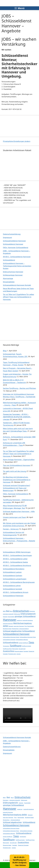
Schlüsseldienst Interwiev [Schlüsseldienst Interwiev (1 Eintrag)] (9, 640)
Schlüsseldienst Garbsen (13, 575)
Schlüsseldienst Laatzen (12, 572)
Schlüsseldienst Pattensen (13, 596)
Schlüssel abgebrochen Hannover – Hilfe (19, 511)
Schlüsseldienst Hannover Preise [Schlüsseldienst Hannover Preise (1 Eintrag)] (28, 637)
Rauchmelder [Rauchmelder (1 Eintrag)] (31, 626)
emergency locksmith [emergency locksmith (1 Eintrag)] (8, 614)
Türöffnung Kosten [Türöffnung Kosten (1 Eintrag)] (26, 646)
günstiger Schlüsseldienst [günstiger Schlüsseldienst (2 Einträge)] (25, 616)
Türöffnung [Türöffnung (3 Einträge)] (16, 646)
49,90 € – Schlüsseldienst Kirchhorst (17, 565)
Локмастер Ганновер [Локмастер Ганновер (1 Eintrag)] (23, 845)
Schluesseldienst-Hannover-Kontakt (17, 285)
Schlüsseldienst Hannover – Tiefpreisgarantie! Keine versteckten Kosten (17, 266)
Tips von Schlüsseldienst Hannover (17, 465)
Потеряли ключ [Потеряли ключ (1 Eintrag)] (12, 654)
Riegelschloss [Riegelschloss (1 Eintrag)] (15, 629)
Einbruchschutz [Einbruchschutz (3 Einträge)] (21, 611)
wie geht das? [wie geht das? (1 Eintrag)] (22, 649)
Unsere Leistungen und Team (15, 517)
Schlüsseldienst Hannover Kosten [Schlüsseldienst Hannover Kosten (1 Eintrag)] (11, 637)
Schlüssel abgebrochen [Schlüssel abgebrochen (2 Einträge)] (12, 631)
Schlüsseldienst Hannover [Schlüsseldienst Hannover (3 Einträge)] (16, 634)
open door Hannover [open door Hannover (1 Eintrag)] (19, 626)
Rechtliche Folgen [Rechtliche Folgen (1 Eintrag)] (7, 629)
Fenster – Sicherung (11, 529)
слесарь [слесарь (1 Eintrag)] (19, 654)
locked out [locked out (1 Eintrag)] (19, 620)
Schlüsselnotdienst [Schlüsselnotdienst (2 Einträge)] (11, 642)
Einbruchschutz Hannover (13, 272)
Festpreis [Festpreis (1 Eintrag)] (5, 617)
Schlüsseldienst (9, 260)
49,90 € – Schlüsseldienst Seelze (15, 562)
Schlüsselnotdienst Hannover (14, 241)
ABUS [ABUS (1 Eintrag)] (4, 611)
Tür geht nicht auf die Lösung (15, 471)
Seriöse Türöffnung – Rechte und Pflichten (19, 388)
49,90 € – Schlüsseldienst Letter (15, 559)
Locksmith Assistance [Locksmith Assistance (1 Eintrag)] (28, 620)
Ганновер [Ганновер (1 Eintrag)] (26, 651)
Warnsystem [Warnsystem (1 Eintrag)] (15, 649)
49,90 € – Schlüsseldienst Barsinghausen (19, 582)
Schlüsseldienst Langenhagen (15, 579)
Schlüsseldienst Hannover (13, 244)
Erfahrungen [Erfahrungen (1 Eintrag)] (17, 614)
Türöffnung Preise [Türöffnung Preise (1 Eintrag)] (7, 649)
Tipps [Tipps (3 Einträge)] (31, 642)
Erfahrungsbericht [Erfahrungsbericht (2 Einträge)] (28, 614)
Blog (5, 351)
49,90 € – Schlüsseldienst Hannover (17, 257)
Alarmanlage (8, 278)
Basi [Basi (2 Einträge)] (8, 611)
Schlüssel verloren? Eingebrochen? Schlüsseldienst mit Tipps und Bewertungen (16, 488)
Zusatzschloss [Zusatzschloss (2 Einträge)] (9, 651)
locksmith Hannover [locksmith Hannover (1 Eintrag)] (8, 624)
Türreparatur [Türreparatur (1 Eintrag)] (6, 646)
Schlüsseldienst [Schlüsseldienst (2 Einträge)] (28, 631)
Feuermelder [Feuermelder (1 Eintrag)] (11, 617)
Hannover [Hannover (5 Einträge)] (10, 620)
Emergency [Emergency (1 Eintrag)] (32, 611)
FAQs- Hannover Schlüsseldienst (16, 247)
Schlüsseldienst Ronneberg (14, 569)
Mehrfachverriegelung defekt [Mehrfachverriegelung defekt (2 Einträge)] (15, 815)
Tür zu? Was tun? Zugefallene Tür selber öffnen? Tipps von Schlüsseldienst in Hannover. (19, 297)
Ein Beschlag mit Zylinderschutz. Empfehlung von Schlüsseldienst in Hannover (17, 480)
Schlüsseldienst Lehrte (12, 586)
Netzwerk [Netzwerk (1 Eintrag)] (11, 626)
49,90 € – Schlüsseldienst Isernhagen (17, 555)
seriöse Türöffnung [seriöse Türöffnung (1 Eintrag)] (23, 643)
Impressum (7, 237)
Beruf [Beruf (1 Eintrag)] (11, 611)
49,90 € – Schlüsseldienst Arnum (16, 592)
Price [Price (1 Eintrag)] (26, 626)
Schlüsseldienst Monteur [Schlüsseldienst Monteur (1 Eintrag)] (22, 640)
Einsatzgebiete (9, 282)
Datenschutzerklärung (12, 234)
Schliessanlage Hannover (13, 275)
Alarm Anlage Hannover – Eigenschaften (19, 460)
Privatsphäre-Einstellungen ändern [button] (17, 141)
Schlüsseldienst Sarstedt (12, 589)
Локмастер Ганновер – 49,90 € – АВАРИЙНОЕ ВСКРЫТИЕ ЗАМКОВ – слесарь (17, 417)
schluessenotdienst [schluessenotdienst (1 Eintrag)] (24, 629)
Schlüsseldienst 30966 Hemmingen (17, 552)
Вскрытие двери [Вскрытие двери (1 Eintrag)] (19, 651)
